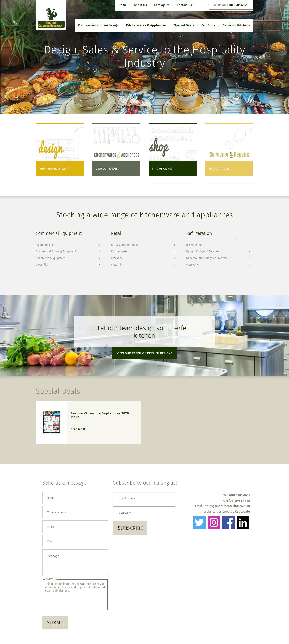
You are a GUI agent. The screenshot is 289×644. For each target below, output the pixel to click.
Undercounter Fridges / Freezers (207, 258)
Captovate (243, 512)
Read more (78, 429)
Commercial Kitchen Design (98, 25)
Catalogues (162, 5)
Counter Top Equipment (51, 258)
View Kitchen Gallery (54, 169)
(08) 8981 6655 (238, 5)
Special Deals (184, 25)
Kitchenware (119, 252)
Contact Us (184, 5)
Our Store (208, 25)
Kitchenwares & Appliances (146, 25)
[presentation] (75, 603)
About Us (140, 5)
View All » (42, 265)
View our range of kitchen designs (145, 353)
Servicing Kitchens (236, 25)
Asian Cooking (45, 245)
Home (123, 5)
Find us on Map (163, 169)
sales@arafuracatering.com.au (227, 506)
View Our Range (107, 169)
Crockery (117, 258)
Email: (200, 506)
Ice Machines (195, 245)
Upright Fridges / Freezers (203, 252)
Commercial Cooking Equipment (56, 252)
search (203, 5)
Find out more (219, 169)
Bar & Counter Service (125, 245)
